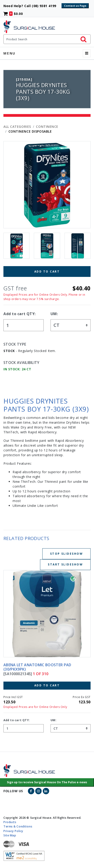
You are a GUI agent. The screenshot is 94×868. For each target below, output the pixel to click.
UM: (54, 314)
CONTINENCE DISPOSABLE (30, 131)
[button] (47, 783)
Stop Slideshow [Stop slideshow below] (66, 554)
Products (10, 822)
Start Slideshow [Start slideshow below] (65, 564)
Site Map (10, 835)
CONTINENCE (47, 127)
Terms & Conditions (18, 826)
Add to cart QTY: (20, 314)
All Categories (17, 127)
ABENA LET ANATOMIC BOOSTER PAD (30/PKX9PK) (37, 667)
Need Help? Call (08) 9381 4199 (32, 6)
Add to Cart (47, 272)
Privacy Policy (13, 831)
